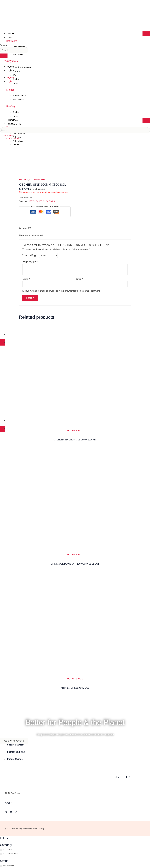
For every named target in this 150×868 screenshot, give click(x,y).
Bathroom (12, 41)
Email (80, 279)
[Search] (4, 56)
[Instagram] (6, 812)
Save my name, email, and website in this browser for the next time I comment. (62, 291)
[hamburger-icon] (146, 34)
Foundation (12, 139)
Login (9, 70)
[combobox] (14, 50)
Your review (31, 262)
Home (11, 33)
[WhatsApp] (21, 812)
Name (26, 279)
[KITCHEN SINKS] (1, 854)
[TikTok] (16, 812)
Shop (11, 37)
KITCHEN (23, 180)
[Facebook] (11, 812)
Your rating (30, 255)
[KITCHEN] (1, 850)
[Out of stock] (1, 866)
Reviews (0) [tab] (25, 228)
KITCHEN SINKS (37, 180)
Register (10, 66)
